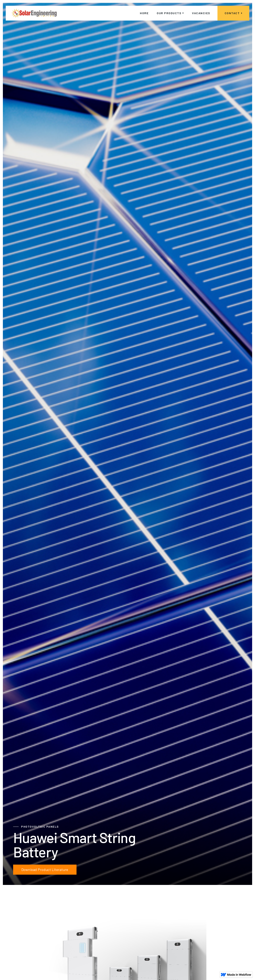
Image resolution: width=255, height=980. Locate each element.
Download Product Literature (45, 870)
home (144, 13)
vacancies (201, 13)
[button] (170, 13)
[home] (34, 13)
